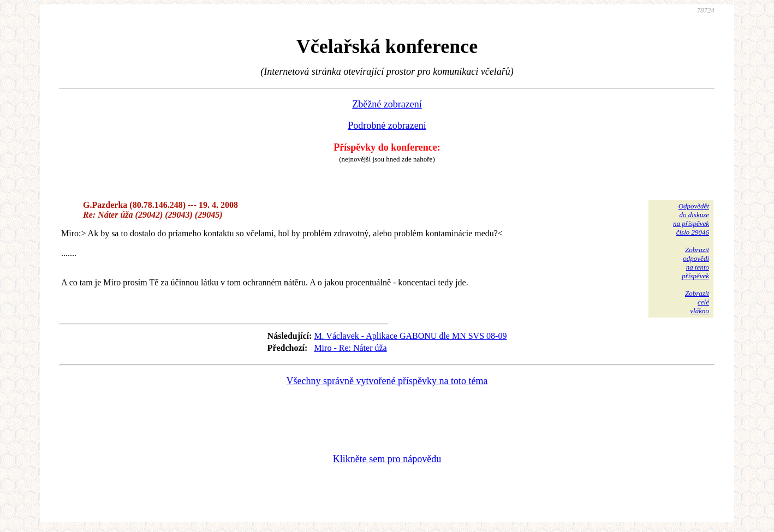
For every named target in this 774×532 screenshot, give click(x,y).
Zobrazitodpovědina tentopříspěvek (695, 263)
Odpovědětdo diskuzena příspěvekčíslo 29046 (691, 219)
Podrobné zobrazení (387, 125)
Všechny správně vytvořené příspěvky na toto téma (387, 381)
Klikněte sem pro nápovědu (387, 459)
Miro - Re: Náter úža (350, 348)
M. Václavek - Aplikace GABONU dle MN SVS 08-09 (410, 336)
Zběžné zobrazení (387, 104)
